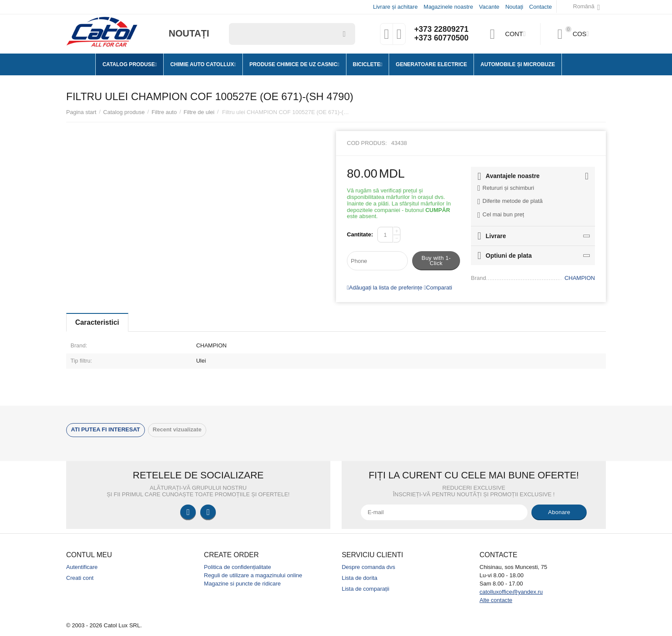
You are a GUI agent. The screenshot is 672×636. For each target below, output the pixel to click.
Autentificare (82, 567)
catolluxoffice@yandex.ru (511, 592)
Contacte (541, 7)
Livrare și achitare (395, 7)
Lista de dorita (360, 578)
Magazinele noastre (448, 7)
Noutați (514, 7)
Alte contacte (496, 600)
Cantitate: (360, 234)
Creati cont (80, 578)
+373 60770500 (441, 38)
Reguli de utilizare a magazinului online (253, 575)
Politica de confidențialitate (238, 567)
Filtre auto (164, 112)
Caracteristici (97, 322)
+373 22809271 (441, 30)
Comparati (438, 288)
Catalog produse (124, 112)
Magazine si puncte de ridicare (243, 584)
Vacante (489, 7)
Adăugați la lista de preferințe (385, 288)
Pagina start (81, 112)
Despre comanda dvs (368, 567)
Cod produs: (367, 143)
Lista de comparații (365, 589)
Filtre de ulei (199, 112)
